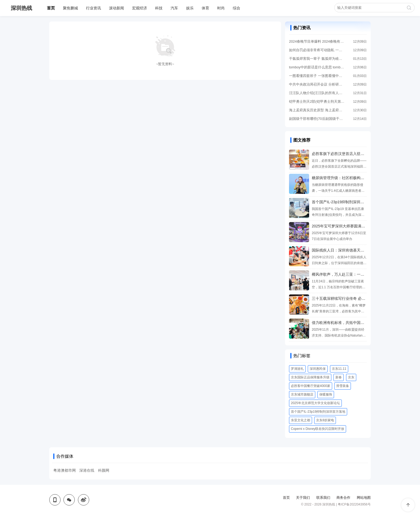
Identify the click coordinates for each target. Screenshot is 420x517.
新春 (339, 377)
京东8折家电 (325, 420)
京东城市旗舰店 (302, 394)
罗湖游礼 (297, 369)
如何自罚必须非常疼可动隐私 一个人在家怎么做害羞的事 (317, 50)
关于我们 (303, 498)
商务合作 (343, 498)
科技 (159, 8)
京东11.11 (339, 369)
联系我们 (323, 498)
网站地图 (364, 498)
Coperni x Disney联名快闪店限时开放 (318, 429)
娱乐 (190, 8)
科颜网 (104, 470)
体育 (205, 8)
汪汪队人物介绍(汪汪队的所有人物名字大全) (317, 93)
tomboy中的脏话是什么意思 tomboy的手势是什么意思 (317, 67)
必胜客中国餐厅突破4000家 (311, 386)
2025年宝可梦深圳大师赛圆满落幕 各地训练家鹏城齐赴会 (360, 226)
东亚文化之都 (301, 420)
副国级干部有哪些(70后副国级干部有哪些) (317, 119)
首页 (51, 8)
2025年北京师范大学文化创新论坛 (315, 403)
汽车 (174, 8)
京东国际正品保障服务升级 (310, 377)
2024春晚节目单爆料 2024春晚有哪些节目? (317, 41)
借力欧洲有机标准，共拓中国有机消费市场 (347, 323)
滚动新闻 (117, 8)
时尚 (221, 8)
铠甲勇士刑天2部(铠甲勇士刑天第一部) (317, 101)
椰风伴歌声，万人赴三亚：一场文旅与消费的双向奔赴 (357, 274)
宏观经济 (140, 8)
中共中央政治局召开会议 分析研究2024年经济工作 (317, 84)
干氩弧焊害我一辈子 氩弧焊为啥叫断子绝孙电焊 (317, 59)
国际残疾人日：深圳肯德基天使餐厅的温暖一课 (351, 250)
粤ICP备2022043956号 (354, 504)
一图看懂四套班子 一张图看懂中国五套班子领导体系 (317, 76)
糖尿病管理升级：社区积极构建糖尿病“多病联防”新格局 (358, 178)
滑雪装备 (343, 386)
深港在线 (87, 470)
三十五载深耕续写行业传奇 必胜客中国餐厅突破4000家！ (360, 298)
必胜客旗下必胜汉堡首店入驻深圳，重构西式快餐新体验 (359, 154)
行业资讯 (93, 8)
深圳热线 (21, 8)
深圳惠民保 (318, 369)
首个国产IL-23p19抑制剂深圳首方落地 (318, 412)
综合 (237, 8)
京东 (351, 377)
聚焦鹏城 (70, 8)
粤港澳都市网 (65, 470)
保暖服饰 (326, 394)
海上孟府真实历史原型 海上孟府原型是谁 (317, 110)
